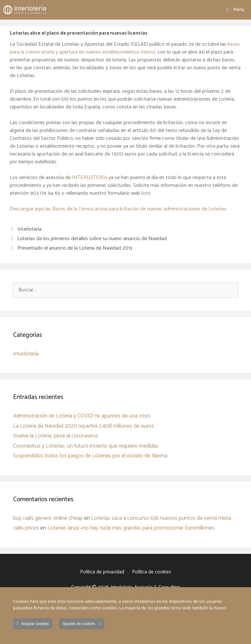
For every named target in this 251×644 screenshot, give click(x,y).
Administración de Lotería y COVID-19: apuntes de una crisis (82, 416)
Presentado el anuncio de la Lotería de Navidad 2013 (75, 248)
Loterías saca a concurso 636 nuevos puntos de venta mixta (161, 518)
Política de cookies (152, 572)
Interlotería (29, 229)
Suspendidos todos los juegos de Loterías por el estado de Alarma (90, 456)
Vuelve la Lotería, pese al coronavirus (56, 436)
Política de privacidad (102, 572)
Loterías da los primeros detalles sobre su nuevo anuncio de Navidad (92, 239)
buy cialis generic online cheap (48, 518)
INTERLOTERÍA (90, 178)
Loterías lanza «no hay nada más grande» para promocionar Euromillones (131, 528)
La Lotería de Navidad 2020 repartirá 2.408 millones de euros (84, 426)
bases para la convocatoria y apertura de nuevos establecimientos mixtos (125, 48)
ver (146, 193)
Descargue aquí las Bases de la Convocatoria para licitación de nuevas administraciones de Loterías (118, 209)
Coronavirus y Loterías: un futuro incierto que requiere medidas (86, 446)
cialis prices (26, 528)
